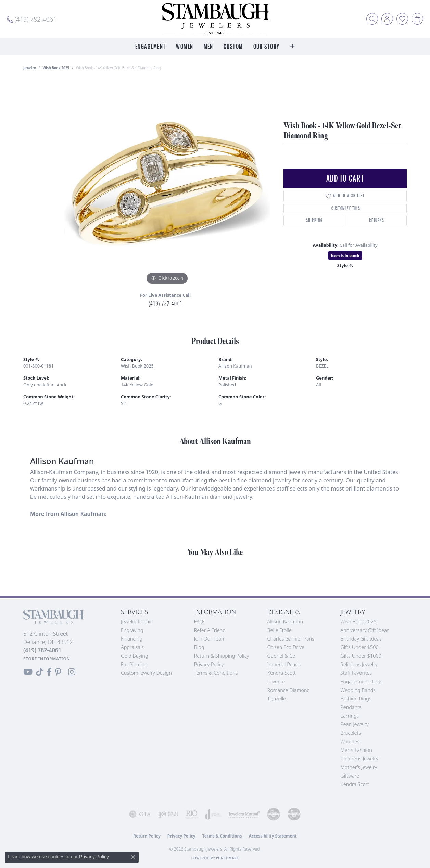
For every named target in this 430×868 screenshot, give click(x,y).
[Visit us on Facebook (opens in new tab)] (49, 672)
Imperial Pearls (284, 664)
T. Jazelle (277, 699)
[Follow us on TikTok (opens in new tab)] (40, 672)
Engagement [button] (150, 47)
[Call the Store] (42, 650)
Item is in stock (345, 255)
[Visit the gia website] (140, 814)
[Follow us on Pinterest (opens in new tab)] (58, 672)
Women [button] (185, 47)
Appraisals (132, 647)
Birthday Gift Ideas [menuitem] (361, 639)
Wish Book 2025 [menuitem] (358, 622)
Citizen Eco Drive (286, 647)
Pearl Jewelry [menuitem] (354, 724)
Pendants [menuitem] (351, 707)
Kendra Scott (282, 673)
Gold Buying (135, 656)
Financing (132, 639)
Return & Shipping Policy (222, 656)
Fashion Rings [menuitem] (356, 699)
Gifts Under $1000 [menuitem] (361, 656)
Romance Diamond (289, 690)
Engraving (132, 630)
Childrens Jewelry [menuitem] (359, 759)
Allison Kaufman (235, 366)
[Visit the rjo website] (192, 814)
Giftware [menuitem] (350, 776)
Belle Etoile (280, 630)
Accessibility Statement (273, 836)
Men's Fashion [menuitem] (356, 750)
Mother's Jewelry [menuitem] (359, 767)
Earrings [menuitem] (350, 716)
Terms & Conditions (216, 673)
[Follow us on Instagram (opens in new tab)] (72, 672)
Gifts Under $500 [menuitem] (359, 647)
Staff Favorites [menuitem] (356, 673)
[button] (372, 19)
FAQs (200, 622)
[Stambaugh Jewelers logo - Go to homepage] (215, 19)
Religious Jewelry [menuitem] (359, 664)
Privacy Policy (209, 664)
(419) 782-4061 (165, 304)
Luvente (276, 681)
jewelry (30, 68)
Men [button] (208, 47)
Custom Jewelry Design (146, 673)
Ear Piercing (134, 664)
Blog (199, 647)
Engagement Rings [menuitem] (361, 681)
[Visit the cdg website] (274, 814)
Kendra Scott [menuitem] (355, 784)
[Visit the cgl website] (294, 814)
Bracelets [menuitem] (351, 733)
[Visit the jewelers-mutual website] (244, 814)
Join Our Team (210, 639)
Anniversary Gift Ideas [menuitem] (365, 630)
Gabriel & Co (281, 656)
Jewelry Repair (136, 622)
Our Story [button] (267, 47)
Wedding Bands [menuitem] (358, 690)
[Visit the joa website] (213, 814)
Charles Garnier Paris (291, 639)
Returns (377, 220)
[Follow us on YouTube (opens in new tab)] (28, 672)
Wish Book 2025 (56, 68)
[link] (32, 19)
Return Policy (147, 836)
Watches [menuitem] (350, 741)
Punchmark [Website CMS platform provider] (227, 858)
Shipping (314, 220)
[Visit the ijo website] (168, 814)
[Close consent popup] (133, 857)
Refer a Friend (210, 630)
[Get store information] (47, 659)
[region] (167, 184)
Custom (233, 47)
